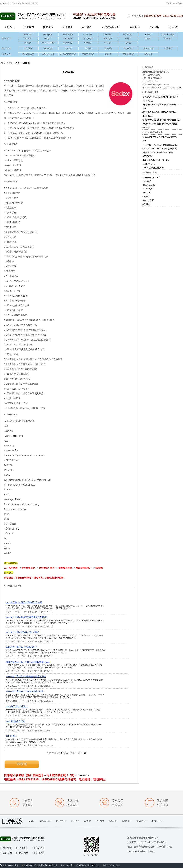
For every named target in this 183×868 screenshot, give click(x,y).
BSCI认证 (28, 48)
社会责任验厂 (142, 821)
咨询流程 (48, 27)
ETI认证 (68, 48)
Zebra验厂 (168, 39)
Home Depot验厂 (48, 43)
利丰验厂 (148, 39)
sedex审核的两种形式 (15, 721)
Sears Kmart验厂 (168, 34)
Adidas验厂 (68, 39)
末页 (84, 753)
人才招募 (154, 27)
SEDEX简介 (11, 736)
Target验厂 (108, 34)
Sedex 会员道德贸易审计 (153, 168)
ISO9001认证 (28, 54)
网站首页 (10, 27)
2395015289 (83, 775)
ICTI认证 (88, 48)
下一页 (77, 753)
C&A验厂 (88, 43)
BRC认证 (148, 54)
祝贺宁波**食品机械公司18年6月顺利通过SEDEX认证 (160, 114)
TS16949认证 (88, 54)
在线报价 (135, 27)
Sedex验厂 (27, 63)
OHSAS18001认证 (68, 54)
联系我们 (179, 3)
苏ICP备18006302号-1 (9, 865)
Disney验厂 (48, 34)
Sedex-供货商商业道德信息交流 (156, 160)
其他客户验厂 (62, 821)
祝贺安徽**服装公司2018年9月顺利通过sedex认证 (162, 107)
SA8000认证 (148, 48)
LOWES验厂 (148, 189)
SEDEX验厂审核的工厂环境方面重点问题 (25, 691)
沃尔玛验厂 (113, 821)
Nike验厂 (48, 39)
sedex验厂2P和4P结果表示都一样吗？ (23, 632)
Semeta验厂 (28, 34)
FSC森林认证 (128, 54)
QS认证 (108, 54)
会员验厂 (32, 821)
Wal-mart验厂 (68, 34)
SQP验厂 (128, 43)
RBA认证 (108, 48)
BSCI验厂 (88, 821)
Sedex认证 (48, 48)
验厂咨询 (86, 27)
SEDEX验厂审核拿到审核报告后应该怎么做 (26, 677)
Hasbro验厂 (68, 43)
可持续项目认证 (111, 27)
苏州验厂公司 (158, 821)
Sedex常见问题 (149, 164)
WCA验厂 (108, 43)
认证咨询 (67, 27)
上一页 (69, 753)
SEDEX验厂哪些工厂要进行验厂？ (21, 647)
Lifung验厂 (147, 181)
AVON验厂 (147, 204)
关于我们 (29, 27)
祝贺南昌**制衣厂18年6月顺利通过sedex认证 (162, 120)
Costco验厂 (88, 34)
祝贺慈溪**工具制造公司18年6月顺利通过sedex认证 (160, 126)
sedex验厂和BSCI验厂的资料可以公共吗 (24, 602)
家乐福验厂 (108, 39)
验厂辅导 (100, 821)
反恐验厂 (168, 48)
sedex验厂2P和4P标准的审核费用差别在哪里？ (27, 617)
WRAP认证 (128, 48)
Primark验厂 (128, 34)
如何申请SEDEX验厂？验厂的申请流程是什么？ (28, 662)
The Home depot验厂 (151, 177)
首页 (18, 63)
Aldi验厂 (148, 34)
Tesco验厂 (28, 39)
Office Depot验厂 (150, 185)
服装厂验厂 (127, 821)
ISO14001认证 (48, 54)
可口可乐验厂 (88, 39)
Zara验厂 (28, 43)
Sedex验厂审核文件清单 (17, 706)
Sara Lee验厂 (148, 200)
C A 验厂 (146, 196)
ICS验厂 (128, 39)
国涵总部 (170, 3)
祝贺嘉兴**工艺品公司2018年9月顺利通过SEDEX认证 (160, 99)
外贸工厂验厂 (46, 821)
